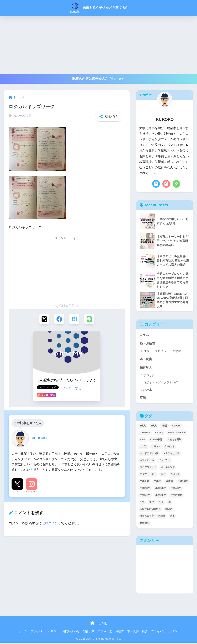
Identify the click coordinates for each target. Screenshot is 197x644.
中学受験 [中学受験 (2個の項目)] (144, 483)
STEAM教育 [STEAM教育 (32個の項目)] (156, 441)
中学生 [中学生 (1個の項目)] (157, 483)
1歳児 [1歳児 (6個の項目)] (143, 427)
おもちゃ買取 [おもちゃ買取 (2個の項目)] (174, 441)
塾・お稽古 (148, 344)
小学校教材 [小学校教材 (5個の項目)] (176, 496)
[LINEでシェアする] (90, 319)
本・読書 (146, 360)
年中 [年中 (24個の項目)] (142, 503)
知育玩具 (146, 368)
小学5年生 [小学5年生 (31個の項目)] (145, 496)
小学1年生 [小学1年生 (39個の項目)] (183, 483)
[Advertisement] (98, 45)
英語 (143, 399)
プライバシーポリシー (45, 633)
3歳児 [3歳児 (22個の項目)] (164, 427)
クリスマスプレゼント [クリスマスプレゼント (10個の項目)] (163, 448)
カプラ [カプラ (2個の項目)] (143, 448)
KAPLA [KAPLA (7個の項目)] (159, 434)
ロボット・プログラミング (161, 384)
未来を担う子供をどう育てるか (98, 7)
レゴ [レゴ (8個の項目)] (163, 476)
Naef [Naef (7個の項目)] (142, 441)
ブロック (149, 376)
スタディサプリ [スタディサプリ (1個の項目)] (171, 455)
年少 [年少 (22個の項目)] (152, 503)
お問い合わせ (71, 633)
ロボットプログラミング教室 (162, 352)
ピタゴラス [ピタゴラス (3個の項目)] (164, 462)
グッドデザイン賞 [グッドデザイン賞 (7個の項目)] (149, 455)
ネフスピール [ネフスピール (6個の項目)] (147, 462)
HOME (99, 624)
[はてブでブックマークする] (75, 319)
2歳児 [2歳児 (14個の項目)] (154, 427)
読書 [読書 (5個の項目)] (172, 517)
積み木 (148, 391)
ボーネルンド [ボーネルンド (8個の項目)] (168, 469)
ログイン (51, 523)
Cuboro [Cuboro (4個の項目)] (177, 427)
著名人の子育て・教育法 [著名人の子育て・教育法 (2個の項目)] (153, 517)
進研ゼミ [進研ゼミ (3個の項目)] (144, 524)
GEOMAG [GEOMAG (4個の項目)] (145, 434)
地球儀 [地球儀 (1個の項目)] (169, 483)
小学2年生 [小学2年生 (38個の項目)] (145, 489)
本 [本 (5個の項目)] (170, 503)
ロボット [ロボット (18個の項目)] (175, 476)
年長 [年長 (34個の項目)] (161, 503)
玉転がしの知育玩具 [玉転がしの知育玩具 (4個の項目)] (150, 510)
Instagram (32, 492)
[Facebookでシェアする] (59, 319)
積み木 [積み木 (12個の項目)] (169, 510)
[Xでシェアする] (44, 319)
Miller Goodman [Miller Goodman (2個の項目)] (177, 434)
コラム (145, 335)
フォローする (72, 388)
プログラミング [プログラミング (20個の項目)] (148, 469)
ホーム (23, 633)
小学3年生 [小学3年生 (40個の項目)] (161, 489)
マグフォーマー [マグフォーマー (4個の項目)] (148, 476)
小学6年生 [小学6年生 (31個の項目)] (161, 496)
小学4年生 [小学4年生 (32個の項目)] (176, 489)
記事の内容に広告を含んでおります (98, 79)
